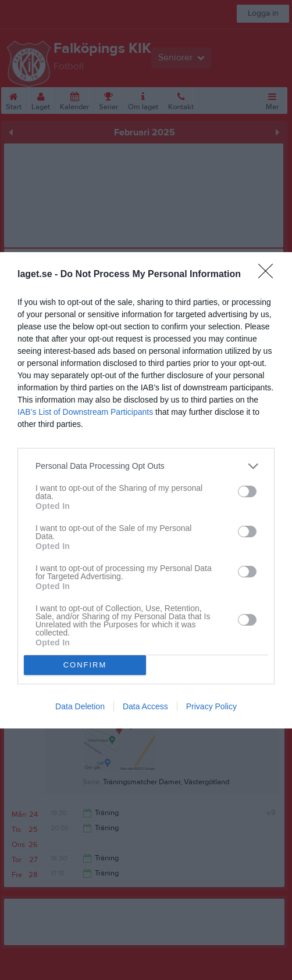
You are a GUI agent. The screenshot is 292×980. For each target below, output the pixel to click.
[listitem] (146, 466)
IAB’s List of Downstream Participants (85, 412)
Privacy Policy (211, 706)
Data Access (145, 706)
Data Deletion (80, 706)
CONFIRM (85, 665)
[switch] (247, 491)
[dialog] (146, 490)
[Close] (269, 275)
